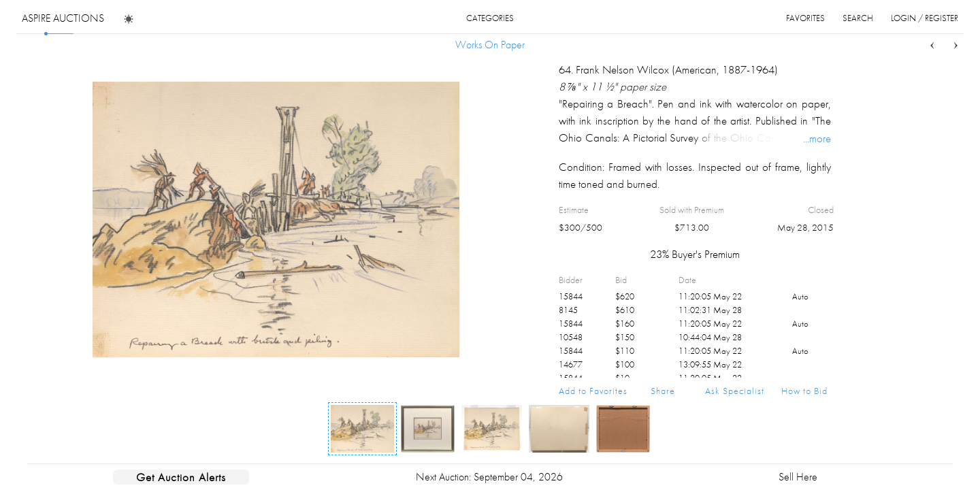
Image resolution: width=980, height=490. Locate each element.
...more (817, 138)
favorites (805, 18)
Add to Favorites (593, 391)
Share (663, 391)
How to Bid (804, 391)
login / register (925, 18)
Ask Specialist (735, 391)
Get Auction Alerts (181, 477)
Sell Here (798, 477)
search (858, 18)
